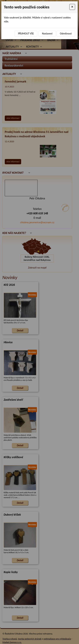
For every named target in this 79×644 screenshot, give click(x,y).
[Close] (72, 7)
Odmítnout (66, 34)
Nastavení (47, 34)
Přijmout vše (26, 34)
